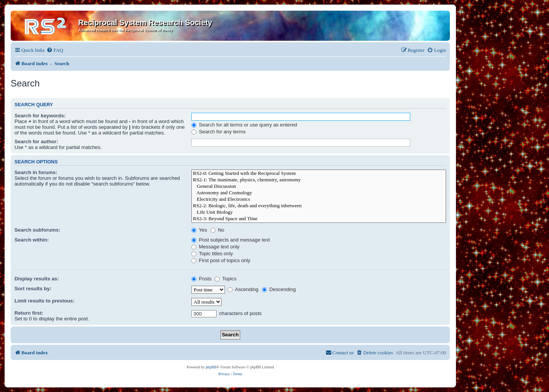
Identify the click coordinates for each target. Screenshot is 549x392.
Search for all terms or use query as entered (244, 125)
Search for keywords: (40, 116)
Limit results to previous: (45, 301)
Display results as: (37, 279)
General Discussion (319, 186)
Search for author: (36, 142)
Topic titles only (212, 254)
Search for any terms (218, 132)
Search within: (32, 240)
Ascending (243, 289)
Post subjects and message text (231, 240)
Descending (279, 289)
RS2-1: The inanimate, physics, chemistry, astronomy (319, 180)
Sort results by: (33, 289)
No (218, 230)
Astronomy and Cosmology (319, 193)
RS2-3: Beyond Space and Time (319, 219)
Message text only (215, 247)
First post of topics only (221, 260)
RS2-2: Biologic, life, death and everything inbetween (319, 206)
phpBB (211, 367)
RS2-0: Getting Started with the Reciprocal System (319, 174)
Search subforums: (37, 230)
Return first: (29, 313)
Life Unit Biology (319, 212)
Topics (226, 279)
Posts (201, 279)
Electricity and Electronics (319, 199)
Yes (199, 230)
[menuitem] (55, 50)
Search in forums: (36, 172)
